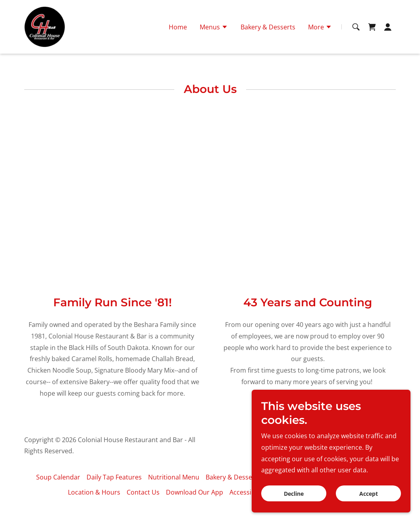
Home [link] (178, 42)
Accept (369, 494)
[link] (45, 41)
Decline (294, 494)
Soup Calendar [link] (58, 477)
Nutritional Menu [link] (174, 477)
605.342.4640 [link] (210, 7)
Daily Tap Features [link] (114, 477)
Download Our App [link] (195, 492)
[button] (214, 43)
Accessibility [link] (248, 492)
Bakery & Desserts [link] (268, 42)
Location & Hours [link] (94, 492)
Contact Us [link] (143, 492)
